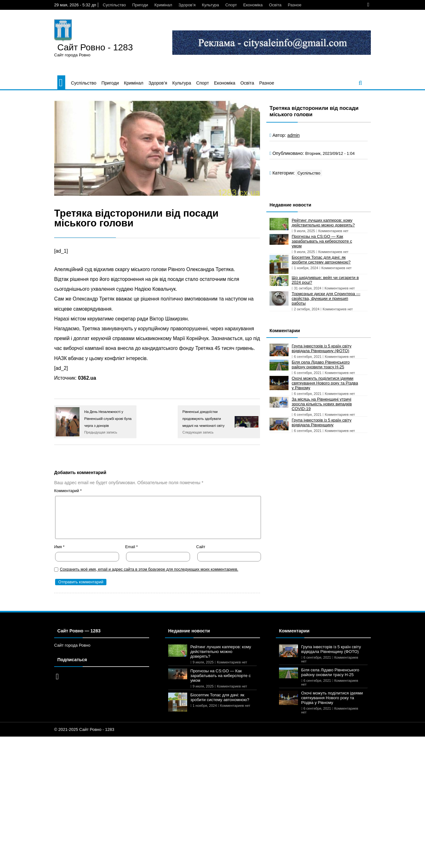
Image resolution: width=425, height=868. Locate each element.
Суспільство (114, 5)
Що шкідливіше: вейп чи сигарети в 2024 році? (325, 280)
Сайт (201, 547)
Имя (59, 547)
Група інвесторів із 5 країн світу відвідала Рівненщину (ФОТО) (322, 348)
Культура (210, 5)
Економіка (253, 5)
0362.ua (87, 378)
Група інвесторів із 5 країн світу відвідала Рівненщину (322, 422)
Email (131, 547)
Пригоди (140, 5)
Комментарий (68, 491)
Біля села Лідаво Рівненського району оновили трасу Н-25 (321, 364)
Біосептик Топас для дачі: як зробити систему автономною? (321, 260)
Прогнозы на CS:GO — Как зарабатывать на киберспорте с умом (322, 241)
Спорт (231, 5)
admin (293, 135)
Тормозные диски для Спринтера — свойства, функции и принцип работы (326, 298)
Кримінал (163, 5)
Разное (295, 5)
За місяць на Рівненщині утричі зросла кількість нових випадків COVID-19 (322, 404)
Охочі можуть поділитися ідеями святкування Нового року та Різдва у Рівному (325, 383)
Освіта (275, 5)
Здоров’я (187, 5)
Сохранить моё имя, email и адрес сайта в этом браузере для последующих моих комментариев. (149, 569)
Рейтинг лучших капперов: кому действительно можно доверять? (323, 223)
